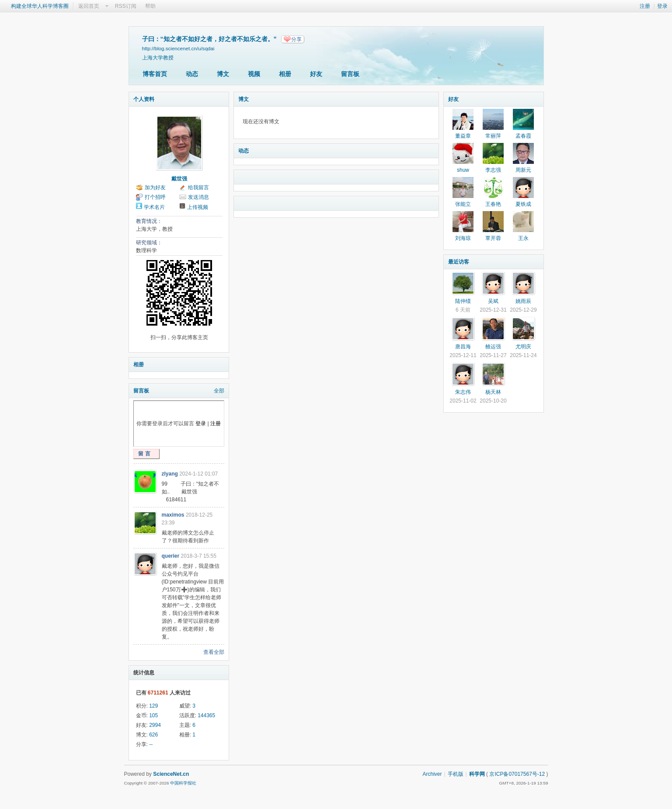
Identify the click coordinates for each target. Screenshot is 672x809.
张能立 (463, 204)
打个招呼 (155, 197)
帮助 (150, 6)
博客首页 (155, 74)
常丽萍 (493, 136)
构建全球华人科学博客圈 (40, 6)
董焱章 (463, 136)
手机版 (456, 774)
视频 (254, 74)
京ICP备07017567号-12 (517, 774)
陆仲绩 (463, 301)
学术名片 (154, 207)
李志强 (493, 170)
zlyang (170, 474)
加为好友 (155, 187)
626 (153, 735)
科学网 (477, 774)
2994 (155, 725)
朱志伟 (463, 392)
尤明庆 (523, 347)
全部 (219, 391)
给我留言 (198, 187)
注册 (645, 6)
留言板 (350, 74)
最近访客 (459, 262)
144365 (206, 715)
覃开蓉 (493, 238)
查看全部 (214, 652)
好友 (316, 74)
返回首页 (89, 6)
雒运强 (493, 347)
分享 (296, 39)
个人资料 (144, 99)
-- (151, 744)
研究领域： (149, 243)
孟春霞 (523, 136)
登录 (662, 6)
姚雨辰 (523, 301)
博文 (223, 74)
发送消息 (198, 197)
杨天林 (493, 392)
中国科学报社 (183, 783)
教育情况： (149, 221)
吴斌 (493, 301)
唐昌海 (463, 347)
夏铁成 (523, 204)
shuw (463, 170)
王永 (523, 238)
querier (171, 556)
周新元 (523, 170)
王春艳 (493, 204)
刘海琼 (463, 238)
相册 (285, 74)
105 (153, 715)
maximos (173, 515)
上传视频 (198, 207)
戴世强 (179, 179)
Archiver (432, 774)
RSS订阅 (126, 6)
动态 (192, 74)
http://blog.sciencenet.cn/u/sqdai (178, 48)
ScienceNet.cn (171, 774)
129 (153, 706)
